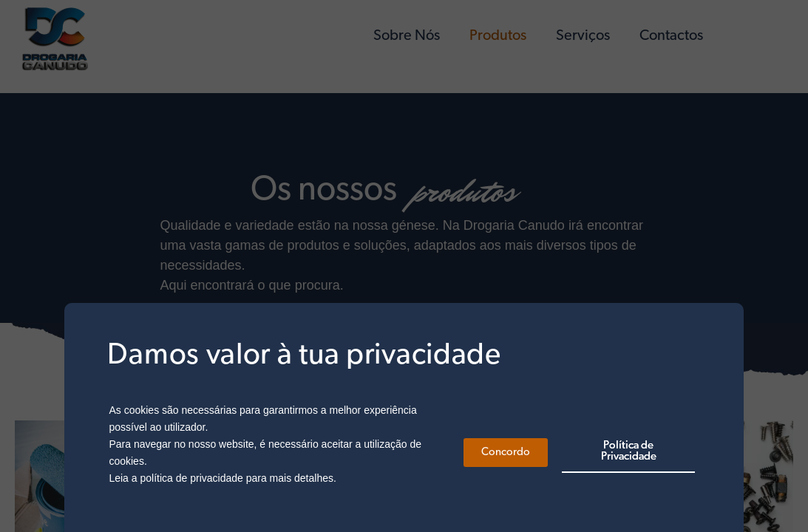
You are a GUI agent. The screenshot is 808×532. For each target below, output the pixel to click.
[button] (506, 453)
